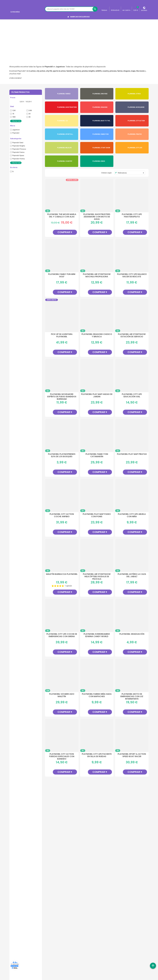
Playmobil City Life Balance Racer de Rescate (132, 275)
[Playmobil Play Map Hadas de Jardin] (97, 375)
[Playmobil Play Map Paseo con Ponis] (97, 495)
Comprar (65, 232)
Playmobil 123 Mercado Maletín (62, 695)
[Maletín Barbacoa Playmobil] (62, 555)
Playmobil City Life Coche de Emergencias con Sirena (62, 635)
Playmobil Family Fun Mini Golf (62, 275)
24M (30, 110)
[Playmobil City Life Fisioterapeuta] (132, 196)
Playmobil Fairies (18, 152)
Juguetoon (16, 130)
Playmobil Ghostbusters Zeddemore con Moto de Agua (97, 217)
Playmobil (16, 133)
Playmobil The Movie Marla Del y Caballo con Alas (62, 216)
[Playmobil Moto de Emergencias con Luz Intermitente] (132, 675)
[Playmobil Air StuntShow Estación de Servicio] (132, 315)
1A (13, 114)
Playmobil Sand (18, 143)
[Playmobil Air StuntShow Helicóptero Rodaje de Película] (97, 555)
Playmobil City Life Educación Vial (132, 395)
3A (29, 114)
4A (29, 117)
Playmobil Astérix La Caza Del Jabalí (132, 575)
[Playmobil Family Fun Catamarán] (97, 435)
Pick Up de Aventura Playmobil (62, 335)
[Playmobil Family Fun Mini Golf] (62, 256)
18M (14, 117)
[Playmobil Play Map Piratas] (132, 435)
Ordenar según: (107, 173)
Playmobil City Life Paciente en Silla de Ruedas (97, 755)
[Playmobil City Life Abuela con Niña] (132, 495)
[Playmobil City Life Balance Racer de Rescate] (132, 256)
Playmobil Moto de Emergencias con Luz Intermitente (132, 696)
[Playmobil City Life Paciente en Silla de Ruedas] (97, 735)
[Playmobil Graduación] (132, 615)
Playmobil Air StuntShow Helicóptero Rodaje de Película (97, 576)
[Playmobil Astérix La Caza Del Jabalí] (132, 555)
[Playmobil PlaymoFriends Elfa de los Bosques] (62, 435)
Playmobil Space (18, 155)
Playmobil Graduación (132, 634)
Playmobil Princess (19, 149)
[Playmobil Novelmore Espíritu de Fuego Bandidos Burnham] (62, 375)
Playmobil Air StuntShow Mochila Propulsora (97, 275)
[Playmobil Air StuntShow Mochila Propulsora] (97, 256)
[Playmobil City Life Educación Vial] (132, 375)
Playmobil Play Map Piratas (132, 454)
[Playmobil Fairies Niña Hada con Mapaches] (97, 675)
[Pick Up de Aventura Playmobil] (62, 315)
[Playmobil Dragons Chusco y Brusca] (97, 315)
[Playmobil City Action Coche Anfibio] (62, 495)
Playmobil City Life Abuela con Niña (132, 515)
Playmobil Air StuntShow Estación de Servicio (132, 335)
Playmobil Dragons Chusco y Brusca (97, 335)
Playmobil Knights (19, 146)
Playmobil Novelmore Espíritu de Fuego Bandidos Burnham (62, 396)
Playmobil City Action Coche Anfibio (62, 515)
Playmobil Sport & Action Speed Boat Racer (132, 755)
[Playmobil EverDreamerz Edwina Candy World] (97, 615)
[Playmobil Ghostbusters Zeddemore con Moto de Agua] (97, 196)
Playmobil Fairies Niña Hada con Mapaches (97, 695)
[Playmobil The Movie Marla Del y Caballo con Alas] (62, 196)
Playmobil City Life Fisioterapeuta (132, 216)
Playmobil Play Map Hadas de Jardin (97, 395)
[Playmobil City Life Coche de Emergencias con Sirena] (62, 615)
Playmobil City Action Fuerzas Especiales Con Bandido (62, 756)
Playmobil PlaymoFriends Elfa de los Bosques (62, 455)
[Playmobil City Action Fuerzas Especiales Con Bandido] (62, 735)
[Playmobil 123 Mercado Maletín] (62, 675)
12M (14, 110)
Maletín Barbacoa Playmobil (62, 574)
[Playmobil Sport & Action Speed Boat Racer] (132, 735)
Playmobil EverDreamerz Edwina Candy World (97, 635)
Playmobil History (18, 159)
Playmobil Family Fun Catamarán (97, 455)
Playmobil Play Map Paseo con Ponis (97, 515)
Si (13, 172)
